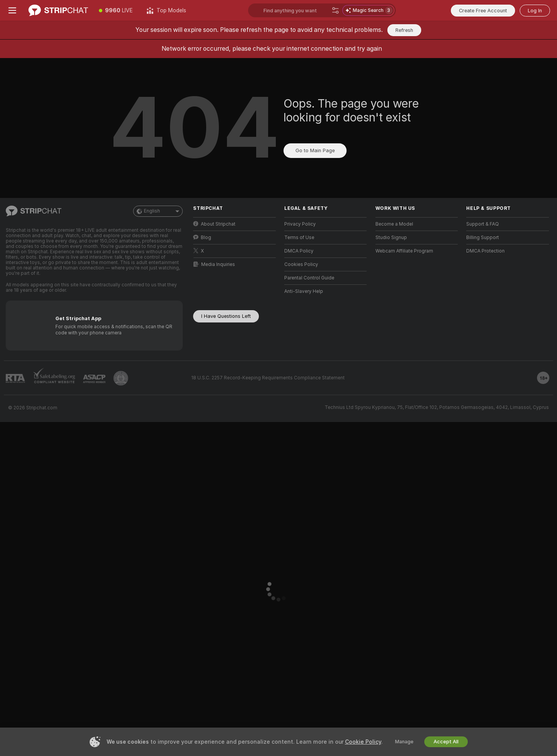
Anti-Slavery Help (304, 291)
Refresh (404, 30)
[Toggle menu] (12, 10)
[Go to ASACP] (94, 379)
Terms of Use (299, 238)
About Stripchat (214, 224)
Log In (535, 11)
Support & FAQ (483, 224)
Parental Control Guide (309, 278)
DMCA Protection (485, 251)
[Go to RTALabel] (15, 378)
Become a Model (394, 224)
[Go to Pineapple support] (121, 378)
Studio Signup (391, 238)
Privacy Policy (300, 224)
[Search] (335, 10)
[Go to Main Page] (58, 10)
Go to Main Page (315, 150)
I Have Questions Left (226, 316)
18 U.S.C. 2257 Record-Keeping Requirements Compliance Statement (268, 378)
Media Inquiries (214, 264)
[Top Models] (166, 10)
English (158, 211)
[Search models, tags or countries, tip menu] (296, 10)
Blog (202, 237)
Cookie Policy (363, 742)
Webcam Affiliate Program (404, 251)
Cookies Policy (301, 264)
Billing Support (483, 238)
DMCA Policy (299, 251)
